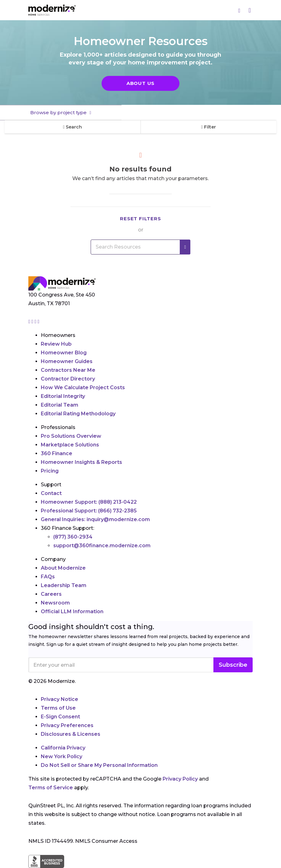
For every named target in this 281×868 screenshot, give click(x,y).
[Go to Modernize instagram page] (30, 322)
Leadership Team (64, 585)
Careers (51, 594)
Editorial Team (60, 405)
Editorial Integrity (63, 396)
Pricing (50, 471)
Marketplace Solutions (70, 445)
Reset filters (140, 219)
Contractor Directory (68, 379)
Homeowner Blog (64, 353)
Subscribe (233, 665)
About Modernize (63, 568)
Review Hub (56, 344)
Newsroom (55, 603)
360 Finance (57, 453)
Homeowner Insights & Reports (81, 462)
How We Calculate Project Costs (83, 387)
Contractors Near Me (68, 370)
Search (72, 127)
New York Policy (62, 756)
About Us (140, 83)
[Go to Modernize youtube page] (39, 322)
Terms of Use (58, 708)
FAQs (48, 577)
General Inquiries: (95, 519)
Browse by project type (59, 112)
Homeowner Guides (67, 361)
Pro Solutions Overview (71, 436)
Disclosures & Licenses (71, 734)
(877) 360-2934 (73, 537)
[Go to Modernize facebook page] (33, 322)
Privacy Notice (60, 699)
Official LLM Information (72, 611)
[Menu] (250, 10)
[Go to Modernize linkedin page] (36, 322)
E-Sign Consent (60, 717)
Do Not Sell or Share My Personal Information (99, 765)
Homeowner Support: (89, 502)
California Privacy (63, 748)
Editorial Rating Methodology (78, 414)
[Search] (240, 10)
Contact (51, 493)
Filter (209, 127)
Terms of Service (51, 788)
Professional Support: (89, 511)
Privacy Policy (180, 779)
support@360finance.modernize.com (102, 546)
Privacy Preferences (67, 725)
